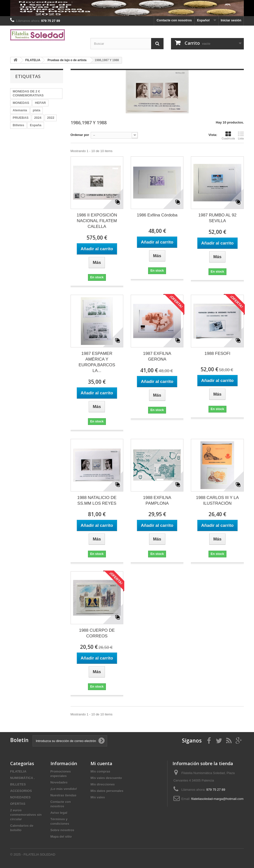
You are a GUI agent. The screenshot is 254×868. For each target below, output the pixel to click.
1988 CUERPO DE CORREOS (97, 633)
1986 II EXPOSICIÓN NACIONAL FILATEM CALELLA (97, 221)
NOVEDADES (20, 797)
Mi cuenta (101, 763)
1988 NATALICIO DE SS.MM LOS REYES (97, 500)
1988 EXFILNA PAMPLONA (157, 500)
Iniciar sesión (231, 20)
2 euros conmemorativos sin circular (26, 815)
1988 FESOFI (217, 353)
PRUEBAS (21, 118)
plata (37, 110)
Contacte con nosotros (174, 20)
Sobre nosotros (62, 830)
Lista (241, 135)
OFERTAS (18, 804)
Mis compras (100, 771)
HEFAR (40, 103)
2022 (51, 118)
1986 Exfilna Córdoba (157, 215)
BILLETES (18, 784)
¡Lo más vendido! (64, 789)
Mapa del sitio (61, 837)
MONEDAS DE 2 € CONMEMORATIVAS (28, 93)
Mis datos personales (107, 791)
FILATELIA (18, 771)
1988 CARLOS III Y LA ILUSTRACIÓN (217, 500)
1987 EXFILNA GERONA (157, 356)
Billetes (18, 125)
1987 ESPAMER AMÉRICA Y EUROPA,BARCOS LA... (97, 362)
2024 (38, 118)
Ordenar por (80, 135)
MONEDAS (21, 103)
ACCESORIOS (21, 791)
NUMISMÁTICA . (22, 778)
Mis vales (98, 797)
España (36, 125)
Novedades (59, 782)
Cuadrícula (228, 135)
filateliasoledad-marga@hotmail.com (217, 799)
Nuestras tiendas (63, 795)
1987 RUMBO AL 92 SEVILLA (217, 218)
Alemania (20, 110)
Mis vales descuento (106, 778)
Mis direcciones (103, 784)
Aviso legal (59, 813)
